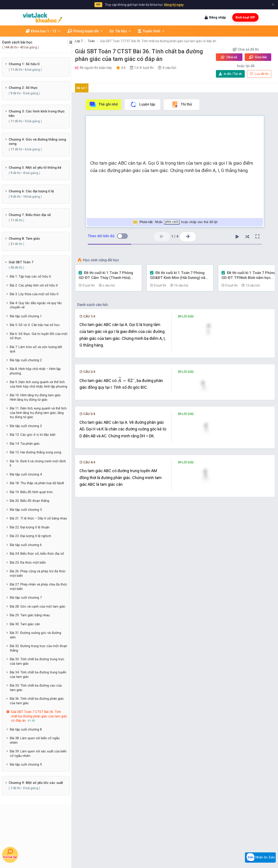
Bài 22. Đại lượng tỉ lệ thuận (30, 527)
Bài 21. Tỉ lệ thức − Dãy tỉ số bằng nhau (38, 518)
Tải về (230, 74)
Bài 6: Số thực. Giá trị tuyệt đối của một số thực (39, 336)
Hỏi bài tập (10, 854)
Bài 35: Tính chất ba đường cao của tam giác (36, 688)
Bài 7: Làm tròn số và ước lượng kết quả (36, 349)
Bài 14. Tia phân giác (25, 444)
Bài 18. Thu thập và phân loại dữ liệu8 (37, 483)
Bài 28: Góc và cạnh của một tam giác (38, 606)
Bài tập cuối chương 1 (26, 316)
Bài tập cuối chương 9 (26, 764)
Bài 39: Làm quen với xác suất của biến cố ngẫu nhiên (38, 754)
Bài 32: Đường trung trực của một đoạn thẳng (39, 648)
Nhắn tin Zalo (260, 858)
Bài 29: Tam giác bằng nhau (30, 615)
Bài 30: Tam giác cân (25, 624)
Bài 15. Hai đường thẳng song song (36, 452)
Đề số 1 (82, 88)
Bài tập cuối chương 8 (26, 729)
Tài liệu (121, 31)
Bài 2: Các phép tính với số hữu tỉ (34, 285)
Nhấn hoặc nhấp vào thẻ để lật (175, 222)
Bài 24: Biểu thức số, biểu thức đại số (37, 554)
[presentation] (126, 439)
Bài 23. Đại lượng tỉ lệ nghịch (30, 536)
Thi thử (182, 104)
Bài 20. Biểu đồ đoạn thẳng (29, 501)
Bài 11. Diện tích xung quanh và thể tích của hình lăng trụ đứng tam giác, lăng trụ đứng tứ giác (38, 413)
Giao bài (258, 57)
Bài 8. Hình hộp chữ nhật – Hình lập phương (35, 371)
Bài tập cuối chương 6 (26, 545)
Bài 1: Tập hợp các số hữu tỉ (30, 276)
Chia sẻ (229, 57)
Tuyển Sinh (151, 31)
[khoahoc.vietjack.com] (43, 18)
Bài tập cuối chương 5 (26, 510)
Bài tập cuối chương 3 (26, 426)
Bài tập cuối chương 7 (26, 598)
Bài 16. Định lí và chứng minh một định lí (38, 463)
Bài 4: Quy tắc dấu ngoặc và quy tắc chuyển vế (36, 305)
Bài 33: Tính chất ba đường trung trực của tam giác (37, 661)
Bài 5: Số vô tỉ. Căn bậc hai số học (35, 325)
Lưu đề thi (259, 74)
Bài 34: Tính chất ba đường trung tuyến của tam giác (38, 675)
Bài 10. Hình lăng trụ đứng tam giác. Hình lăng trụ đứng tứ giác (36, 397)
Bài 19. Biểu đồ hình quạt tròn (31, 492)
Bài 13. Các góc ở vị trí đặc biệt (33, 435)
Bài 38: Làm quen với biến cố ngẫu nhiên (35, 740)
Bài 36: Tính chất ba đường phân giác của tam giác (37, 701)
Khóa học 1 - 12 (43, 31)
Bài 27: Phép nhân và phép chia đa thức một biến (39, 587)
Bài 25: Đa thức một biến (28, 563)
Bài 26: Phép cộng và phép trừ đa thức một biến (38, 573)
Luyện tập (143, 104)
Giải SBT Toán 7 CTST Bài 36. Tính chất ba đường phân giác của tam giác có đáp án (158, 41)
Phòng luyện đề (85, 31)
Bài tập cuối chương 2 (26, 360)
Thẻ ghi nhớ (103, 104)
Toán (91, 41)
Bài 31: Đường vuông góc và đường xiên (36, 635)
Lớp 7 (79, 41)
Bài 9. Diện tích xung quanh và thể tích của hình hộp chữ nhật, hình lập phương (39, 384)
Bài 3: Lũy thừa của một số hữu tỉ (34, 294)
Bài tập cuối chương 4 (26, 474)
